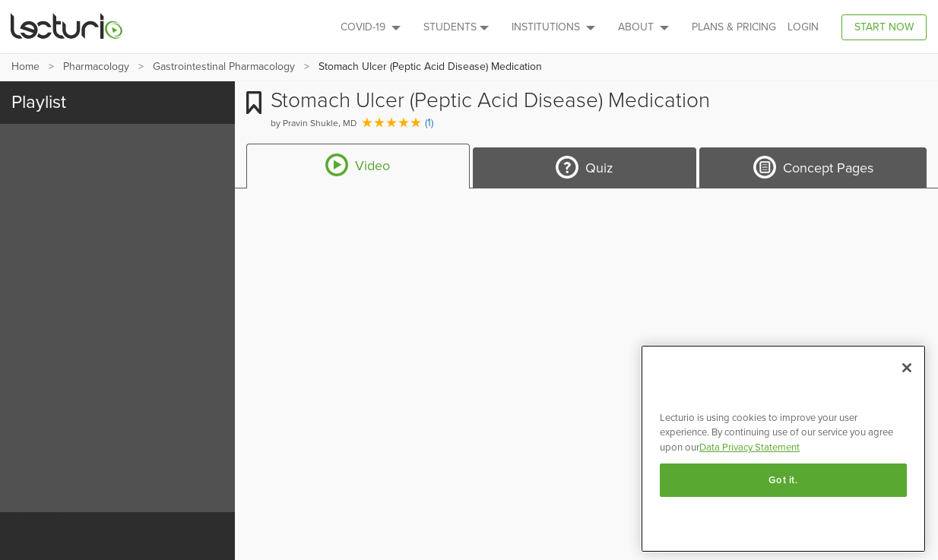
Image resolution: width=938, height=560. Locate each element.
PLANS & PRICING (734, 27)
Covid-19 (371, 27)
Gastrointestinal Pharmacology (224, 66)
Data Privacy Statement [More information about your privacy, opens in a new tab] (749, 448)
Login (803, 27)
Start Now (884, 27)
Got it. (783, 480)
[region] (783, 449)
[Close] (907, 368)
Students (456, 27)
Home (25, 66)
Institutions (553, 27)
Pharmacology (96, 66)
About (643, 27)
